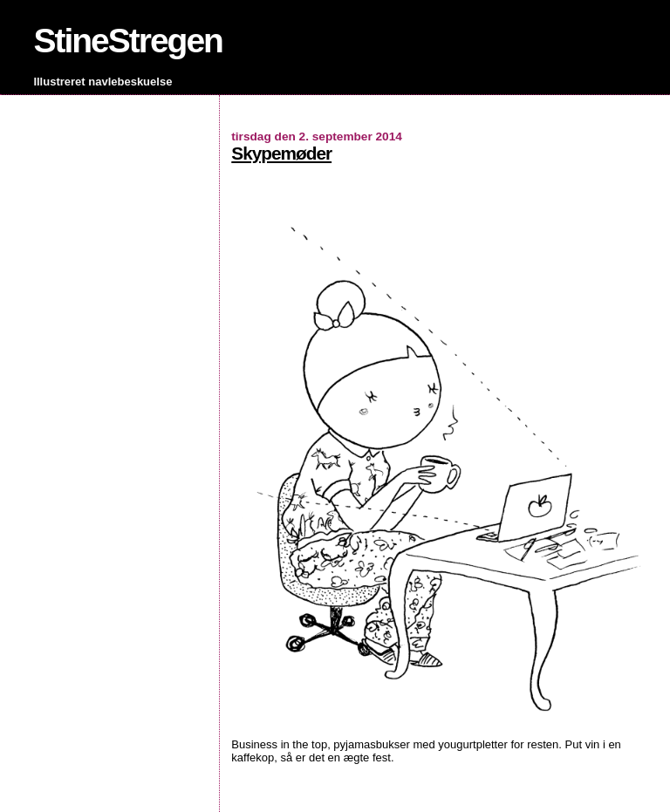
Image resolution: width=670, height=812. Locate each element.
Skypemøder (281, 153)
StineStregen (128, 41)
